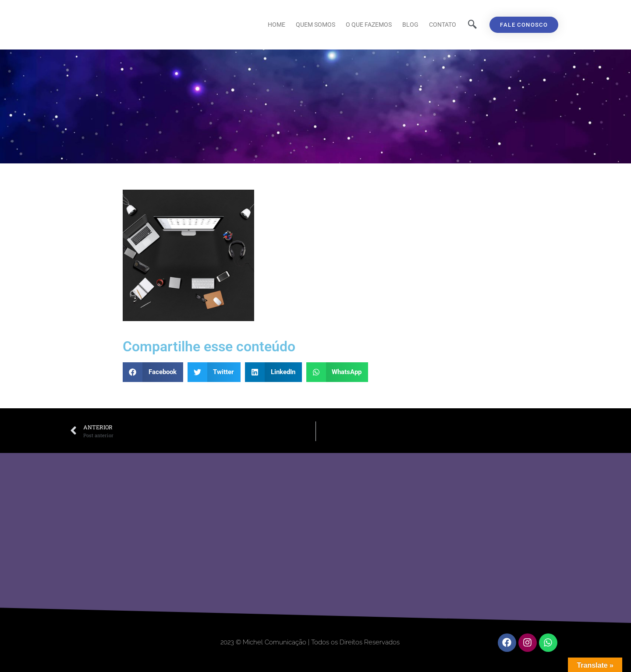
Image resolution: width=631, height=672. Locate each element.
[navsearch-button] (472, 25)
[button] (153, 372)
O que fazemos (369, 25)
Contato (443, 25)
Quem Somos (315, 25)
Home (277, 25)
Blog (410, 25)
